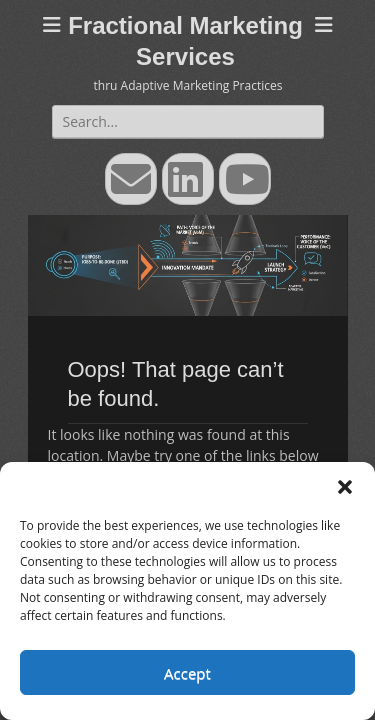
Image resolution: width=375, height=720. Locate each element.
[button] (345, 487)
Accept (187, 673)
